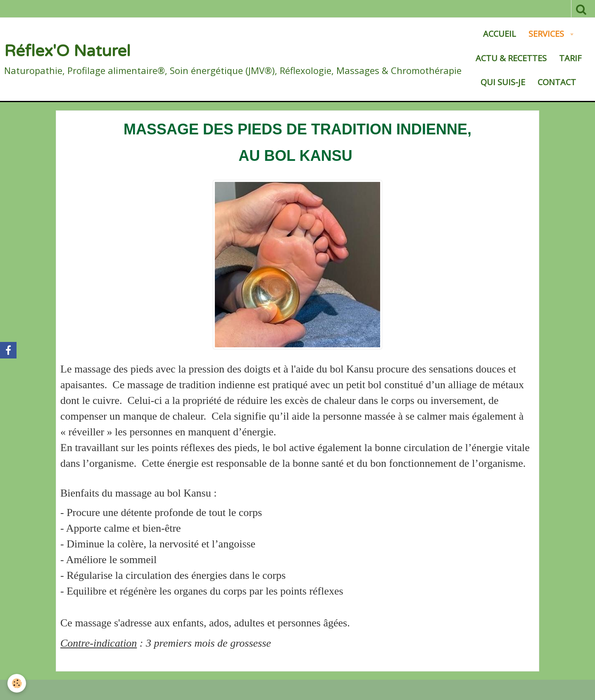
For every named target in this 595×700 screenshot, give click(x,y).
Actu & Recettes (511, 58)
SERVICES (547, 34)
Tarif (570, 58)
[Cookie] (18, 683)
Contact (557, 82)
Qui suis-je (503, 82)
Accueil (500, 34)
